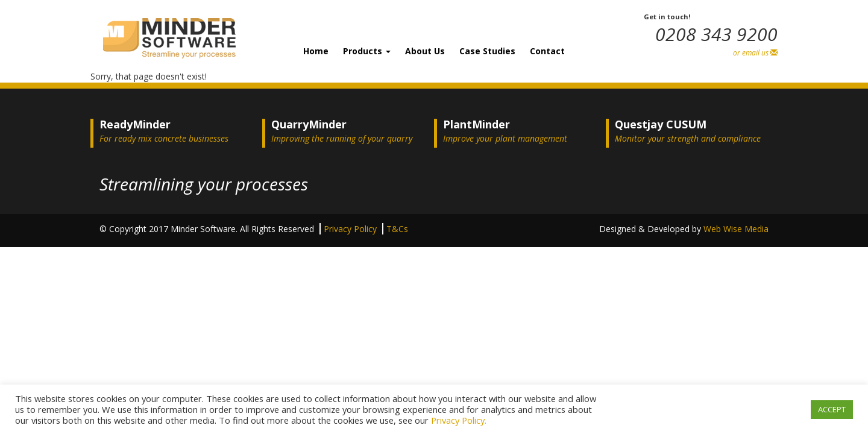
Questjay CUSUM (661, 124)
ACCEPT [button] (832, 409)
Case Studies (487, 51)
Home (316, 51)
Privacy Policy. (459, 420)
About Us (425, 51)
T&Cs (397, 229)
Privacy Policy (351, 229)
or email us (755, 53)
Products (367, 51)
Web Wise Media (736, 229)
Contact (547, 51)
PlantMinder (476, 124)
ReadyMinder (135, 124)
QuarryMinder (309, 124)
